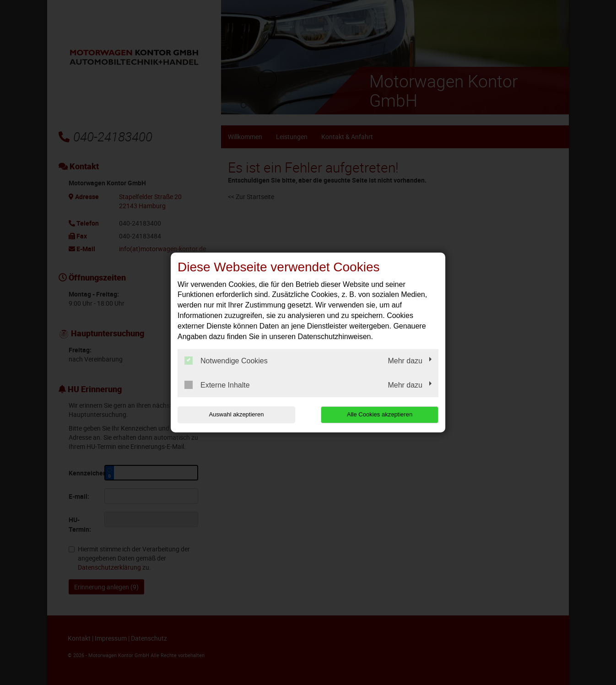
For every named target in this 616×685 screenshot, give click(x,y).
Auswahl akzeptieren (236, 414)
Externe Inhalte (217, 385)
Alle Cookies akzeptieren (380, 414)
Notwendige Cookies (226, 361)
